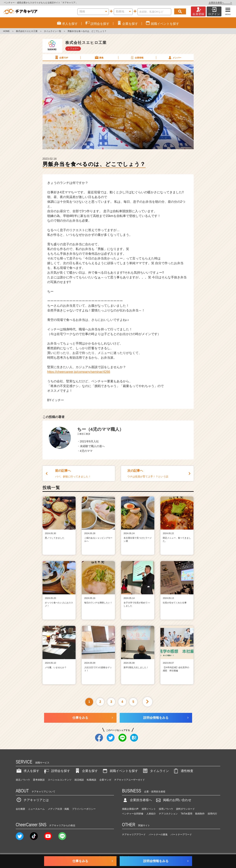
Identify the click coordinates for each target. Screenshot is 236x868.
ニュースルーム (36, 809)
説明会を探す (57, 771)
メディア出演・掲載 (58, 809)
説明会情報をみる (156, 718)
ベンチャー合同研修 (133, 814)
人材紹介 (151, 814)
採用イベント (149, 809)
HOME (6, 31)
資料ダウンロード (185, 809)
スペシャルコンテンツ (60, 780)
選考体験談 (39, 780)
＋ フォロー (73, 48)
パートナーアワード (181, 835)
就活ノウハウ (23, 780)
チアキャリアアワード (134, 835)
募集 (99, 57)
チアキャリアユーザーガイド (130, 780)
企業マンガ (105, 780)
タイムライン (155, 771)
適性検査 (183, 771)
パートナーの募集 (158, 835)
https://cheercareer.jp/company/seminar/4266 (79, 372)
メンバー (175, 57)
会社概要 (20, 809)
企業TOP (61, 57)
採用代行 (212, 814)
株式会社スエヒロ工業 (27, 31)
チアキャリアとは (32, 800)
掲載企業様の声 (130, 809)
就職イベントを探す (120, 771)
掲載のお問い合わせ (173, 800)
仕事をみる (80, 718)
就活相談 (79, 780)
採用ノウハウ (166, 809)
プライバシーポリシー (84, 809)
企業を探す (86, 771)
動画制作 (200, 814)
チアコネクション (168, 814)
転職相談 (92, 780)
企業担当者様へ (220, 3)
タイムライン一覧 (53, 31)
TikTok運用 (186, 814)
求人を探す (28, 771)
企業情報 (137, 57)
